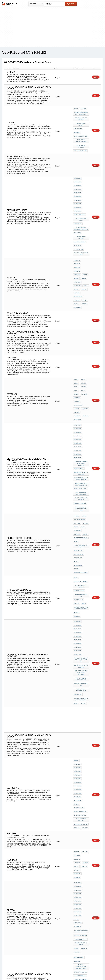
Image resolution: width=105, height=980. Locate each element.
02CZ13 (83, 340)
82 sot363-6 (78, 222)
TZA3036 (76, 252)
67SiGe (84, 442)
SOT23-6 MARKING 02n (81, 876)
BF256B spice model (80, 837)
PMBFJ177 (77, 234)
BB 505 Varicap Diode (81, 487)
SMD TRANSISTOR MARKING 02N (81, 868)
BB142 (76, 845)
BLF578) (85, 457)
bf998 (86, 853)
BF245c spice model (80, 420)
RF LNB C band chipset (81, 121)
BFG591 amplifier (79, 198)
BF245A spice (78, 848)
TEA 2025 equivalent (80, 778)
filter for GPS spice (81, 460)
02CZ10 (76, 337)
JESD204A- (77, 448)
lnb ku (84, 252)
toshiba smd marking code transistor (81, 113)
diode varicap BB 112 (81, 864)
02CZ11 (83, 337)
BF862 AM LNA (78, 257)
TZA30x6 (77, 842)
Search (71, 4)
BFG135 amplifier (79, 830)
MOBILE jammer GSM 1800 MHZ (81, 429)
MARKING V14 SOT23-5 (81, 807)
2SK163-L (77, 263)
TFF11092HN (78, 189)
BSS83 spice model (80, 433)
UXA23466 (77, 725)
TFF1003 (84, 263)
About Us (92, 973)
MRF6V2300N (78, 768)
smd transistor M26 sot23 (81, 900)
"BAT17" (76, 728)
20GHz (76, 109)
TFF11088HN (78, 186)
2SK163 (76, 789)
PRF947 (85, 240)
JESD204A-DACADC (80, 445)
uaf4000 (83, 109)
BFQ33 (82, 451)
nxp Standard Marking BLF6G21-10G (81, 209)
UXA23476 (85, 722)
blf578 (86, 765)
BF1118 (76, 479)
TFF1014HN (77, 654)
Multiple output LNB (81, 693)
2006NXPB (77, 799)
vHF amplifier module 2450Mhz (81, 134)
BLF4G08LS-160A (79, 503)
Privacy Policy (31, 973)
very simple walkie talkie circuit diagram (81, 399)
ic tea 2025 (77, 771)
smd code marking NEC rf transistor (81, 880)
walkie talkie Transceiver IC (81, 581)
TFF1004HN (77, 454)
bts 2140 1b (78, 677)
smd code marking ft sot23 (81, 229)
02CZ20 (76, 349)
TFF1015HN (77, 657)
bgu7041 (77, 521)
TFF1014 (86, 677)
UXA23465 (77, 722)
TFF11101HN (78, 195)
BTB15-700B (85, 363)
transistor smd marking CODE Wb (81, 885)
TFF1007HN (77, 169)
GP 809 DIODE (78, 476)
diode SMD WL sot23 (80, 822)
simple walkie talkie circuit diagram (81, 412)
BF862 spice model (80, 686)
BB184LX (85, 851)
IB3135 (83, 513)
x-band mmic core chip (81, 506)
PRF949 (76, 243)
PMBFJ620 (77, 240)
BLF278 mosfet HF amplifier (81, 499)
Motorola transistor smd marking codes (81, 803)
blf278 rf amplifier (80, 781)
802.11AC (77, 696)
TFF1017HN (77, 660)
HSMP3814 (77, 792)
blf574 (76, 592)
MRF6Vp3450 (78, 206)
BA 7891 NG (77, 674)
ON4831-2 (77, 851)
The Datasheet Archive (10, 4)
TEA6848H (85, 521)
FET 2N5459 (77, 213)
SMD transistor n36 (81, 130)
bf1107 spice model (80, 683)
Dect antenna (79, 225)
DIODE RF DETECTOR (80, 142)
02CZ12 (76, 340)
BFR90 (76, 451)
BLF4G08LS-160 (78, 510)
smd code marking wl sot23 (81, 117)
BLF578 (76, 462)
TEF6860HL (85, 731)
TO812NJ (77, 363)
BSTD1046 (85, 352)
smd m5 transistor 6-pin (81, 576)
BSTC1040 (85, 360)
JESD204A (77, 457)
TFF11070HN (78, 172)
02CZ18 (76, 346)
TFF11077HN (78, 178)
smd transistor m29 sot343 (81, 890)
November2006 (79, 796)
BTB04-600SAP (78, 355)
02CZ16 (83, 343)
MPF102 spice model (80, 495)
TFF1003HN (77, 249)
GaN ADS (83, 789)
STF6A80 (77, 357)
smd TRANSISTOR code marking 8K (81, 424)
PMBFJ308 (85, 234)
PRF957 (83, 243)
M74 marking (78, 124)
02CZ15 (76, 343)
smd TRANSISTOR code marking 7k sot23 (81, 437)
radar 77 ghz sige (80, 219)
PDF (96, 77)
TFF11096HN (78, 192)
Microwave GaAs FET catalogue (81, 826)
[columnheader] (28, 68)
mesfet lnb (78, 584)
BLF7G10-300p (78, 470)
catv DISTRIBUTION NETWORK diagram (81, 833)
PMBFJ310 (85, 237)
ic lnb (84, 260)
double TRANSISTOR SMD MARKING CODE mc (81, 555)
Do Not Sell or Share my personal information (51, 973)
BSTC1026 (77, 352)
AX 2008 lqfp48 (79, 473)
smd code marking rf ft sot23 (81, 818)
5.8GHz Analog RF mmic (81, 202)
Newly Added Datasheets (18, 973)
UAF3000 (85, 725)
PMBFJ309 (77, 237)
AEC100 (85, 448)
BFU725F (77, 720)
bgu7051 (77, 485)
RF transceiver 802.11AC (81, 690)
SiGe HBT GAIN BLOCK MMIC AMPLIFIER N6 (81, 417)
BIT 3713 (76, 513)
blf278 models (79, 403)
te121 (76, 492)
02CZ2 (83, 346)
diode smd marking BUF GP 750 (81, 466)
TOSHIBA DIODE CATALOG (81, 138)
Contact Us (84, 973)
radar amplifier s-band (81, 785)
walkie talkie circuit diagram (81, 407)
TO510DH (77, 360)
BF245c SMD (84, 845)
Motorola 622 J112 (80, 810)
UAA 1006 (77, 254)
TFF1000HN (77, 246)
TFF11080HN (78, 181)
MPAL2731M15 (78, 482)
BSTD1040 (85, 357)
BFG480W (77, 127)
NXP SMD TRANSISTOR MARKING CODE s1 (81, 774)
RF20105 (76, 442)
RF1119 (85, 249)
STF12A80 (84, 349)
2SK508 (76, 856)
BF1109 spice (78, 853)
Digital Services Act (73, 973)
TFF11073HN (78, 175)
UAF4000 (83, 728)
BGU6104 (85, 696)
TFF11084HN (78, 184)
